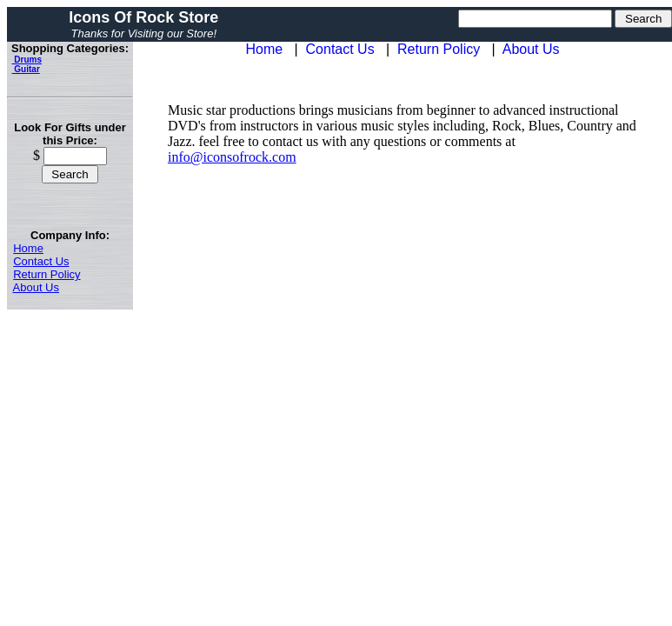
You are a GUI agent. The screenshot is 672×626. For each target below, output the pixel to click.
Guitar (26, 69)
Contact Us (41, 261)
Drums (27, 60)
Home (28, 248)
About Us (36, 287)
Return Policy (47, 274)
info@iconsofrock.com (232, 157)
